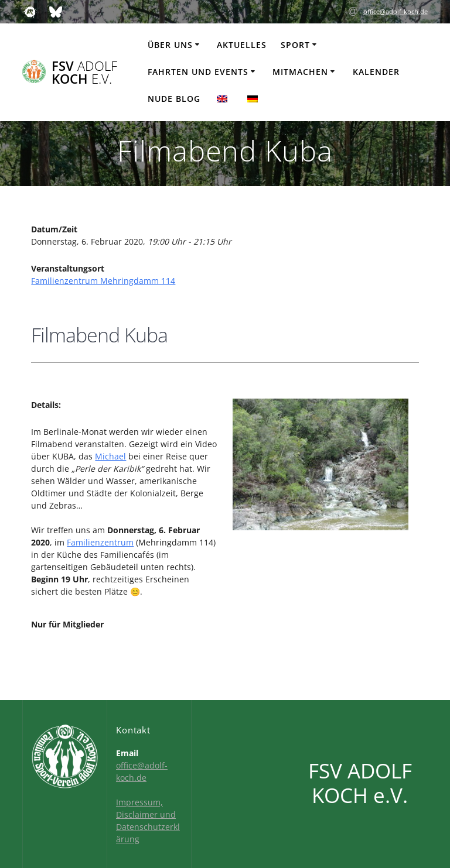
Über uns (170, 45)
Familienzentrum (100, 542)
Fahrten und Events (198, 72)
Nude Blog (174, 99)
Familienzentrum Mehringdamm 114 (103, 281)
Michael (110, 456)
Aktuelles (242, 45)
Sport (295, 45)
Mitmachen (300, 72)
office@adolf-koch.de (396, 11)
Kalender (376, 72)
